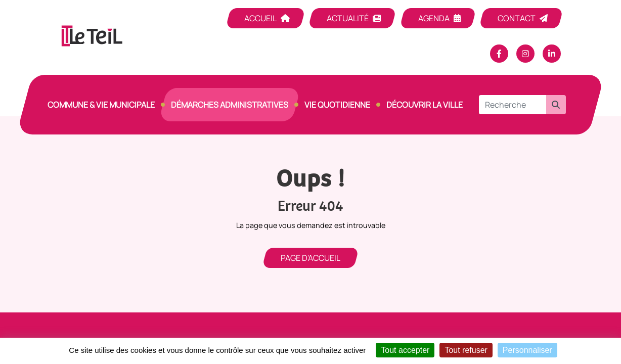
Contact (517, 18)
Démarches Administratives (230, 105)
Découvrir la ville (425, 105)
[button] (556, 105)
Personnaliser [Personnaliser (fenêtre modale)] (527, 350)
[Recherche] (513, 105)
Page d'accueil (310, 258)
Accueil (260, 18)
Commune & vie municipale (101, 105)
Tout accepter (405, 350)
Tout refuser (466, 350)
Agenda (434, 18)
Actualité (348, 18)
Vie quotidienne (337, 105)
